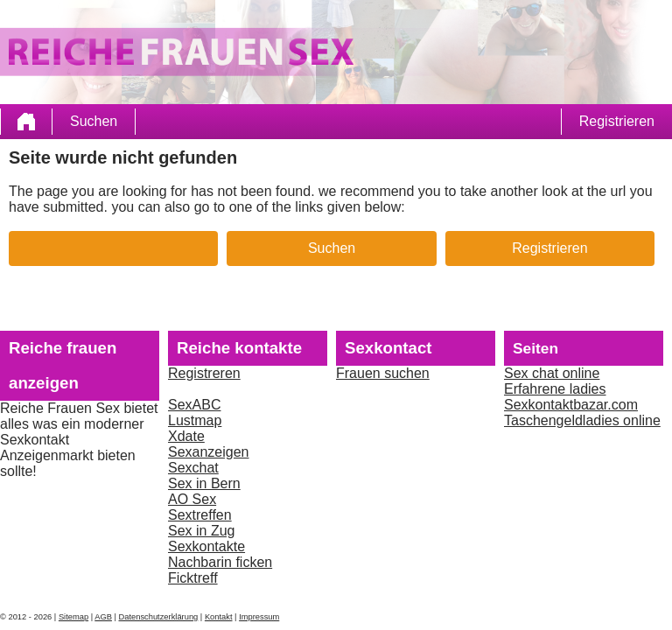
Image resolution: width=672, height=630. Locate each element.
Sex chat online (552, 373)
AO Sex (192, 499)
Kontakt (219, 617)
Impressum (259, 617)
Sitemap (73, 617)
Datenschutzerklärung (159, 617)
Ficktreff (193, 578)
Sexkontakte (206, 546)
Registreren (204, 373)
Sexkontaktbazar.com (571, 405)
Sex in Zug (201, 531)
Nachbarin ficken (220, 562)
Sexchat (193, 468)
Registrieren (617, 121)
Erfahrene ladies (555, 389)
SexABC (194, 405)
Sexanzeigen (209, 452)
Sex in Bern (204, 483)
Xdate (186, 436)
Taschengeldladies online (582, 420)
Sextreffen (200, 515)
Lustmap (195, 420)
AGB (103, 617)
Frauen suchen (383, 373)
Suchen (94, 121)
